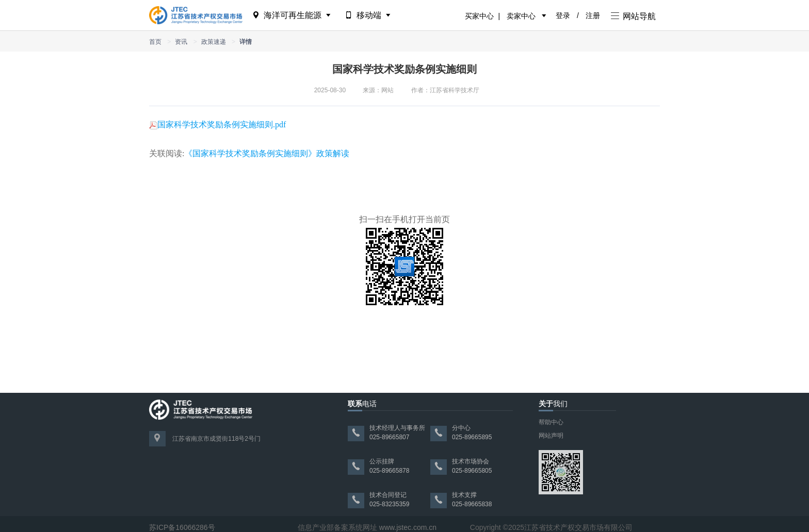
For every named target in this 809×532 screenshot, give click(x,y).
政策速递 (214, 42)
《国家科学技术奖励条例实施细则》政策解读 (267, 153)
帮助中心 (551, 422)
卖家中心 (521, 16)
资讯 (181, 42)
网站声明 (551, 436)
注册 (593, 15)
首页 (155, 42)
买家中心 (479, 16)
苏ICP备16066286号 (182, 527)
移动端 (369, 15)
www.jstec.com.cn (408, 527)
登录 (563, 15)
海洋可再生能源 (292, 15)
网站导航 (633, 16)
